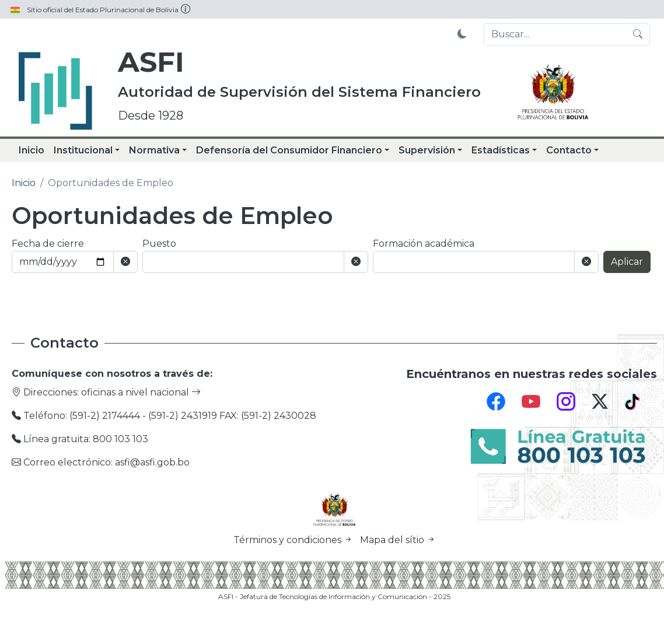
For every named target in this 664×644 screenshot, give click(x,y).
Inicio (32, 150)
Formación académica (424, 244)
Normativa (154, 150)
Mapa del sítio (398, 540)
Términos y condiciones (294, 540)
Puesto (159, 244)
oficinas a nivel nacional (141, 392)
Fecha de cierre (48, 244)
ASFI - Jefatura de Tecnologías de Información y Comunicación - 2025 (334, 596)
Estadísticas (501, 150)
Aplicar (627, 262)
